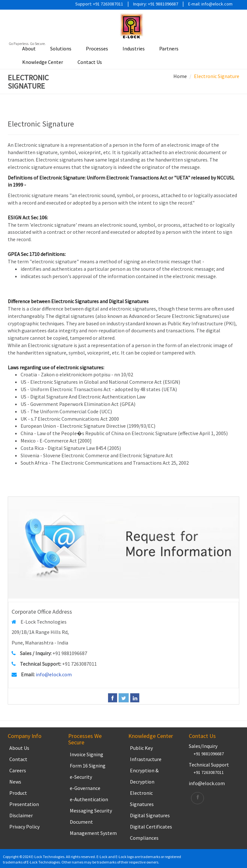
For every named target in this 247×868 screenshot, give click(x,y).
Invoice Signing (87, 754)
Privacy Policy (24, 827)
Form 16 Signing (88, 766)
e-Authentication (89, 799)
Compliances (144, 838)
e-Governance (85, 788)
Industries (134, 48)
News (15, 782)
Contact (18, 759)
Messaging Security (91, 811)
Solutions (61, 48)
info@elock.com (54, 674)
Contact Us (90, 62)
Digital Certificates (151, 827)
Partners (169, 48)
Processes (97, 48)
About (29, 48)
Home (180, 76)
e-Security (81, 777)
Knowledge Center (43, 62)
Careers (18, 770)
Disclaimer (21, 815)
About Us (19, 748)
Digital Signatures (150, 815)
